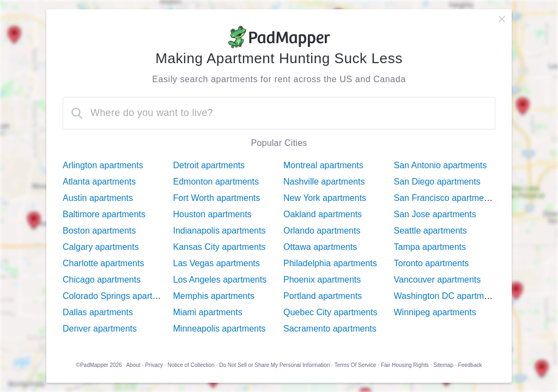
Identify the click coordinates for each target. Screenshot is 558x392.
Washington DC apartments (447, 296)
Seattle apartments (430, 231)
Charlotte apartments (103, 263)
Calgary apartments (101, 247)
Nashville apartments (324, 182)
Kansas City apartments (220, 247)
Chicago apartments (102, 280)
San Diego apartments (437, 182)
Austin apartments (98, 198)
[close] (502, 19)
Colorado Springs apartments (119, 296)
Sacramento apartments (330, 329)
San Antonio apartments (441, 165)
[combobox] (279, 113)
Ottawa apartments (320, 247)
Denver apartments (100, 329)
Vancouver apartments (438, 280)
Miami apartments (208, 312)
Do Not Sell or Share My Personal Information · (276, 365)
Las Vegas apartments (217, 263)
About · (135, 365)
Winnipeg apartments (435, 312)
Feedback (470, 365)
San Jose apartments (435, 214)
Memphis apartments (214, 296)
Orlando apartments (322, 231)
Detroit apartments (209, 165)
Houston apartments (213, 214)
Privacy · (155, 365)
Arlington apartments (103, 165)
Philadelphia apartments (330, 263)
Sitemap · (445, 365)
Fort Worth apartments (217, 198)
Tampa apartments (430, 247)
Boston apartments (99, 231)
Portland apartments (323, 296)
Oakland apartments (323, 214)
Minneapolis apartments (220, 329)
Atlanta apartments (99, 182)
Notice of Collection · (193, 365)
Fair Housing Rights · (406, 365)
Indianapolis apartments (220, 231)
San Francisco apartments (445, 198)
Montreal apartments (323, 165)
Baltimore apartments (104, 214)
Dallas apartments (98, 312)
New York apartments (325, 198)
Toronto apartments (432, 263)
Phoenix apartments (322, 280)
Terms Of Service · (357, 365)
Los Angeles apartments (220, 280)
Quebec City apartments (330, 312)
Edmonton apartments (216, 182)
